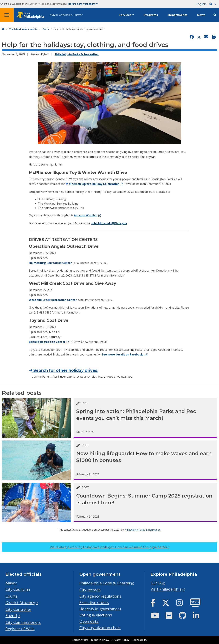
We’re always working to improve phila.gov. (110, 547)
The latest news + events (23, 29)
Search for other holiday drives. (64, 370)
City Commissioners (23, 622)
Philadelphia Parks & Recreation (77, 54)
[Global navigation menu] (7, 15)
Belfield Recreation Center (47, 342)
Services (125, 15)
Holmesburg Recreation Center (50, 263)
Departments (178, 15)
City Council (16, 589)
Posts (46, 29)
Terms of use (80, 640)
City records (90, 590)
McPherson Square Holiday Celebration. (93, 184)
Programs (151, 15)
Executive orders (94, 602)
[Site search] (215, 15)
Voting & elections (96, 615)
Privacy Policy (120, 640)
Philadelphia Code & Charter (105, 583)
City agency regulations (100, 596)
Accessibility (139, 640)
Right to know (100, 640)
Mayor (11, 583)
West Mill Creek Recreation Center (53, 300)
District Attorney (20, 602)
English (201, 4)
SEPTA (156, 583)
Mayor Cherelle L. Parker (66, 15)
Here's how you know (83, 4)
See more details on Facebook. (123, 354)
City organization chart (100, 628)
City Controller (18, 609)
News (201, 15)
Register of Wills (20, 629)
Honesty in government (100, 609)
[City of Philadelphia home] (32, 15)
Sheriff (11, 615)
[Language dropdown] (214, 4)
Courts (11, 596)
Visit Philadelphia (166, 589)
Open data (89, 621)
